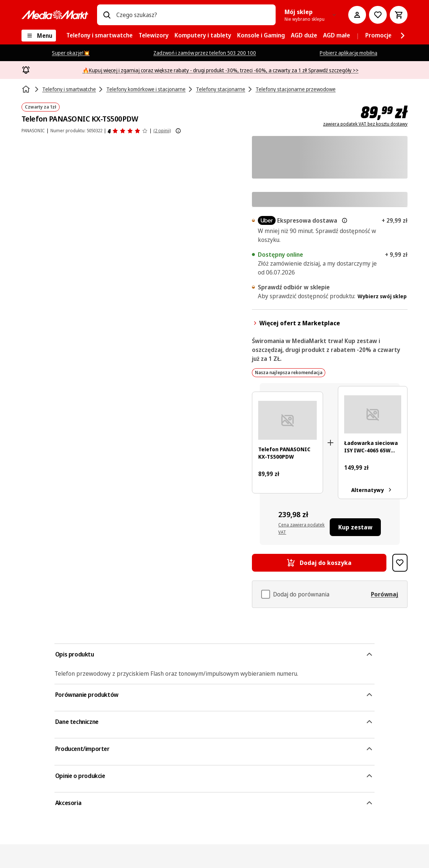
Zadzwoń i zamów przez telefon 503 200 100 (205, 53)
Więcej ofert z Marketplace (296, 323)
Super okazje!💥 (71, 53)
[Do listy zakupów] (378, 15)
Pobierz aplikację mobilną (348, 53)
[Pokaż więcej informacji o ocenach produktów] (178, 131)
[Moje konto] (357, 15)
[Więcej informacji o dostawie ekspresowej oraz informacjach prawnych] (345, 220)
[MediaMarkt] (55, 15)
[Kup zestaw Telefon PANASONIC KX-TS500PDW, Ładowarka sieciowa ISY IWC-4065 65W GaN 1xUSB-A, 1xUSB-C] (355, 527)
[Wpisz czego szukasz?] (107, 15)
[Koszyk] (399, 15)
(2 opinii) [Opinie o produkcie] (162, 131)
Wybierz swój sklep (382, 296)
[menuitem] (99, 36)
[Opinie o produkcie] (128, 131)
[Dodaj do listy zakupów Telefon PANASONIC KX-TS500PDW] (400, 563)
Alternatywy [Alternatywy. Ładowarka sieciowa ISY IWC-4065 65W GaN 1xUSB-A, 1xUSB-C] (373, 490)
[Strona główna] (27, 89)
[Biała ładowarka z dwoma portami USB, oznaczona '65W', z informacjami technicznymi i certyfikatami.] (373, 414)
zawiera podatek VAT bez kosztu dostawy (365, 124)
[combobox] (193, 15)
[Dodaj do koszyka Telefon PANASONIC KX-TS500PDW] (319, 563)
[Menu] (39, 36)
